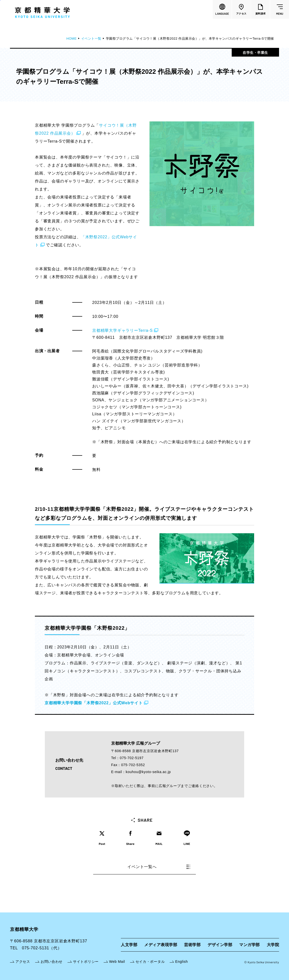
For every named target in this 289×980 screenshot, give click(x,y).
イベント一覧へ (159, 867)
